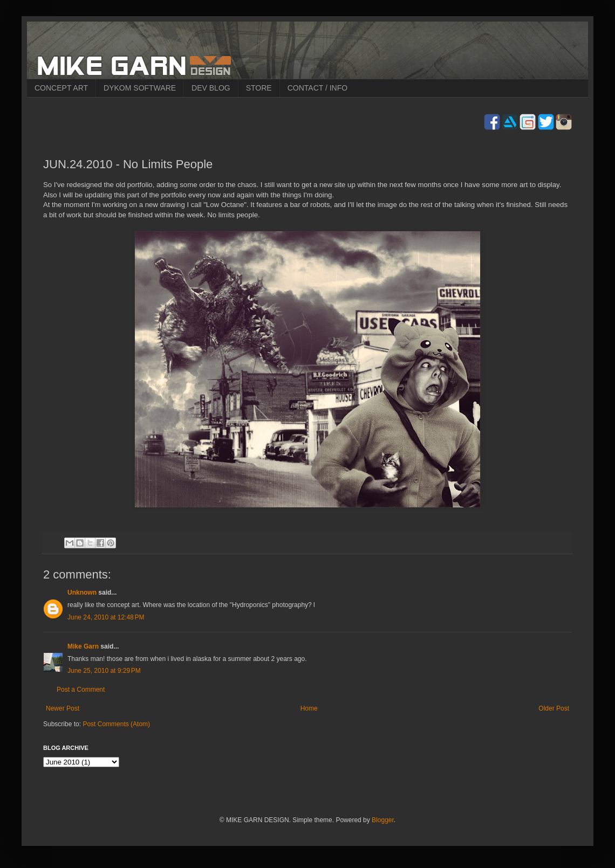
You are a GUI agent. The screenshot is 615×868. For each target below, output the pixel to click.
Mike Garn (83, 646)
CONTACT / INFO (317, 88)
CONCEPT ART (61, 88)
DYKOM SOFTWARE (140, 88)
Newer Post (63, 708)
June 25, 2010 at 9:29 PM (104, 671)
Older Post (554, 708)
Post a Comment (81, 690)
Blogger (383, 820)
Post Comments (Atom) (116, 724)
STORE (259, 88)
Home (309, 708)
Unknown (82, 593)
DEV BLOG (211, 88)
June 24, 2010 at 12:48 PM (106, 617)
